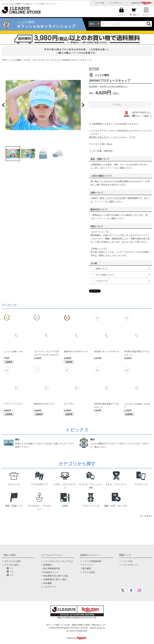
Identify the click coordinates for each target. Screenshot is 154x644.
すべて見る (145, 516)
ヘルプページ (109, 168)
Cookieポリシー (51, 572)
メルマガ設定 (89, 572)
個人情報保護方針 (52, 568)
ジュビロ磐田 (15, 60)
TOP (4, 60)
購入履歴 (87, 568)
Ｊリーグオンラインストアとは (58, 561)
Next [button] (83, 105)
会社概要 (48, 583)
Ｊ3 (11, 575)
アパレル (55, 60)
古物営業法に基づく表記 (55, 579)
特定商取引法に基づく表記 (56, 576)
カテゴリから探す (13, 561)
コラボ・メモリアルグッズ (36, 60)
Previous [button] (3, 105)
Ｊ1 (11, 568)
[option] (43, 105)
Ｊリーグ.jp (99, 3)
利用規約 (48, 565)
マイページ (88, 565)
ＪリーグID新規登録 (92, 561)
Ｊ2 (11, 572)
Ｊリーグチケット (116, 3)
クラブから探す (12, 565)
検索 (149, 24)
